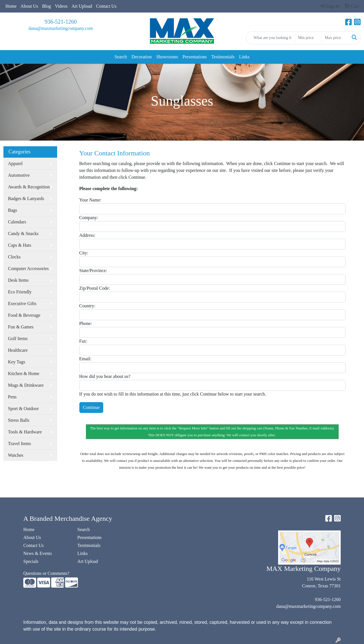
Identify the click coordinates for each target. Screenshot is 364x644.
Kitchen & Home (24, 374)
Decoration (141, 57)
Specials (31, 561)
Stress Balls (19, 420)
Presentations (195, 57)
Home (11, 6)
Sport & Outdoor (23, 409)
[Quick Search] (271, 38)
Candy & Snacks (23, 233)
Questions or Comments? (46, 573)
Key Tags (16, 362)
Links (244, 57)
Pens (12, 397)
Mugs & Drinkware (26, 385)
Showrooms (167, 57)
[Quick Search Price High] (335, 38)
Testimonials (223, 57)
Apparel (15, 163)
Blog (46, 6)
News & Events (38, 553)
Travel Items (19, 444)
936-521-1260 (61, 22)
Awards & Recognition (29, 187)
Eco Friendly (20, 292)
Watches (16, 455)
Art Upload (82, 6)
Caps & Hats (20, 245)
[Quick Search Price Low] (308, 38)
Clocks (14, 257)
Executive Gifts (22, 304)
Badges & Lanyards (26, 198)
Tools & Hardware (25, 432)
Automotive (19, 175)
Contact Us (106, 6)
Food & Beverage (24, 315)
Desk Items (18, 280)
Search (121, 57)
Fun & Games (21, 327)
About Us (29, 6)
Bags (13, 210)
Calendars (17, 222)
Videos (61, 6)
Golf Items (18, 339)
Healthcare (18, 350)
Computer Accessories (28, 268)
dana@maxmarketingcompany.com (61, 28)
